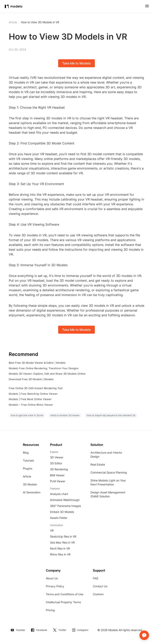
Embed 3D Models (62, 512)
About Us (52, 578)
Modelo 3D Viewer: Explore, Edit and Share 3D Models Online (47, 374)
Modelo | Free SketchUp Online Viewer (33, 394)
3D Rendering (59, 469)
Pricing (50, 610)
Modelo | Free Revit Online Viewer (30, 399)
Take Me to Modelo (76, 63)
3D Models (30, 484)
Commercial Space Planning (109, 472)
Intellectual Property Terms (63, 602)
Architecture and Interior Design (106, 455)
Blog (26, 453)
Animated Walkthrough (65, 500)
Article (27, 476)
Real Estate (98, 464)
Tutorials (28, 460)
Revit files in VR (60, 548)
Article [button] (13, 22)
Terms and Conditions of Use (65, 594)
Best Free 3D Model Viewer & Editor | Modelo (37, 363)
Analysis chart (59, 494)
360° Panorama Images (65, 506)
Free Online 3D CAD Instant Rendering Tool (36, 388)
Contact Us (100, 586)
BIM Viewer (57, 475)
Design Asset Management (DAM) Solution (108, 494)
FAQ (96, 578)
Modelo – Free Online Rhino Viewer (31, 405)
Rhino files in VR (60, 554)
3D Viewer (57, 457)
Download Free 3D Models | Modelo (31, 379)
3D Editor (56, 463)
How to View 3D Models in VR (40, 22)
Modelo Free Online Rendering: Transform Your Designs (44, 368)
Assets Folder (59, 518)
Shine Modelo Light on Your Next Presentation (108, 482)
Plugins (28, 468)
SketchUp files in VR (63, 536)
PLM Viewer (58, 481)
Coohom (98, 594)
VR (52, 530)
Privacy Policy (55, 586)
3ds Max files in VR (62, 542)
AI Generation (32, 492)
